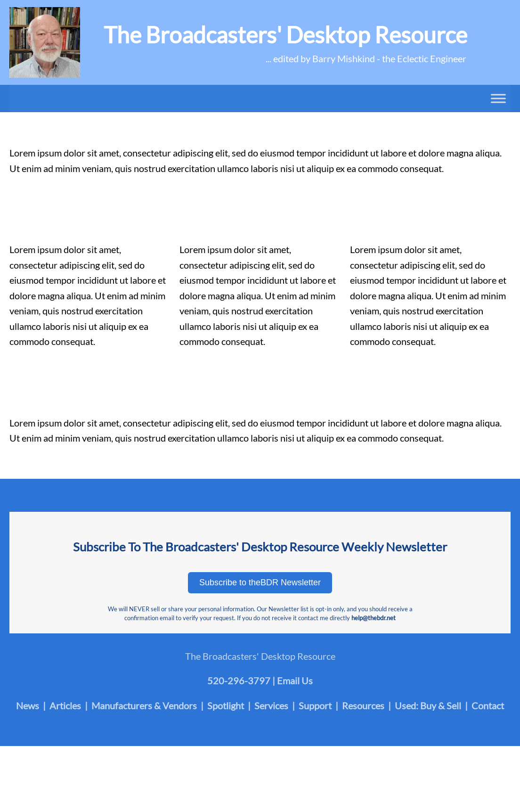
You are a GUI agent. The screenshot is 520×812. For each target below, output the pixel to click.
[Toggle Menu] (498, 98)
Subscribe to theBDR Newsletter (260, 582)
